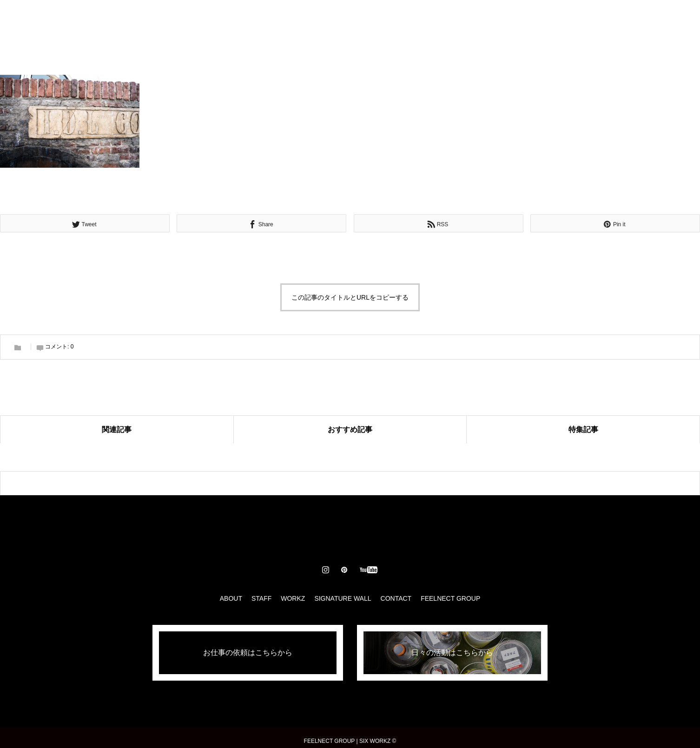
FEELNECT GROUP (450, 598)
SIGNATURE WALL (386, 19)
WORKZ (327, 19)
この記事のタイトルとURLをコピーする (350, 297)
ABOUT (247, 19)
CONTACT (449, 19)
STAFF (287, 19)
